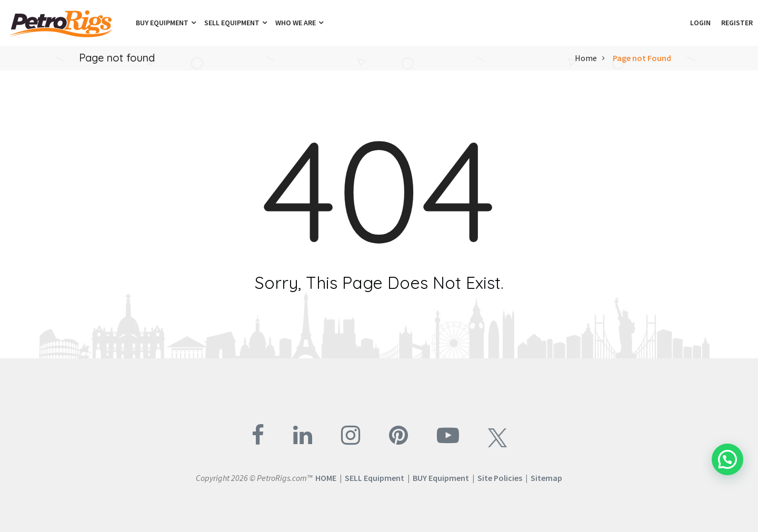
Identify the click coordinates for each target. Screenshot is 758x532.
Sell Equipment (236, 23)
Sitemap (546, 478)
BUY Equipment (441, 478)
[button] (680, 23)
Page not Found (642, 58)
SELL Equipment (375, 478)
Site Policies (500, 478)
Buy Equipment (166, 23)
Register (737, 23)
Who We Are (299, 23)
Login (700, 23)
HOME (326, 478)
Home (586, 58)
